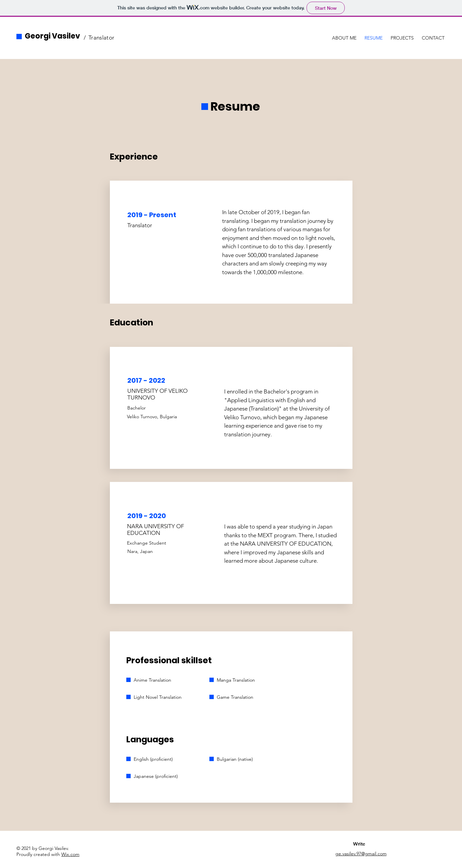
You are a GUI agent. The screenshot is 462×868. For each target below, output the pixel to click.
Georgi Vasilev (52, 36)
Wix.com (70, 854)
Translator (101, 38)
